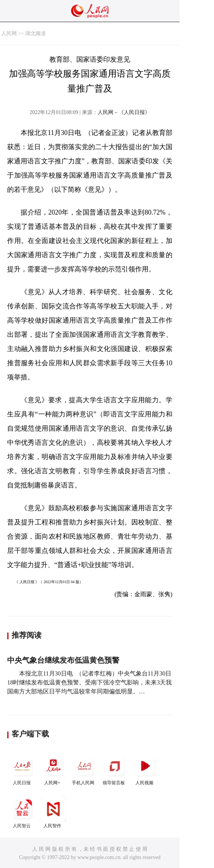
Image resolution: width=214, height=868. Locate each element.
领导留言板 (114, 769)
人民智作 (53, 812)
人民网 (9, 33)
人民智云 (22, 812)
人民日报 (22, 769)
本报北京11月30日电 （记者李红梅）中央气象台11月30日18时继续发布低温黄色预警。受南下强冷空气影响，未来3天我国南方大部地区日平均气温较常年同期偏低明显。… (89, 682)
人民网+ (53, 769)
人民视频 (145, 769)
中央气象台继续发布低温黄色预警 (63, 660)
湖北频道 (36, 33)
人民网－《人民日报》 (124, 112)
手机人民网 (84, 769)
